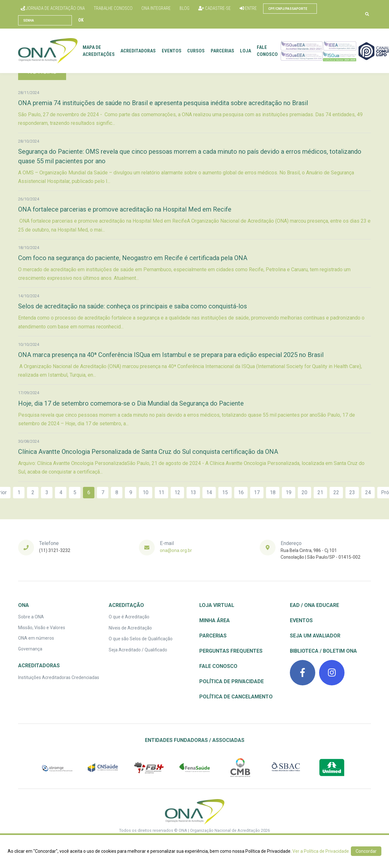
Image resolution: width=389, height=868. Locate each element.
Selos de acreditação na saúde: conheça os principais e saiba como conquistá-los (133, 306)
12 (177, 492)
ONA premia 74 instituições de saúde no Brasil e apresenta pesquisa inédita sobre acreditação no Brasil (163, 103)
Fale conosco (269, 51)
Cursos (198, 51)
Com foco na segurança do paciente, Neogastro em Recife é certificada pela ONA (133, 258)
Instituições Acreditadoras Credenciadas (59, 677)
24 (368, 492)
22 (336, 492)
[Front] (49, 51)
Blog (184, 8)
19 (289, 492)
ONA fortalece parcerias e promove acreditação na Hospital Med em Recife (125, 209)
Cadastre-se (215, 8)
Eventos (173, 51)
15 (225, 492)
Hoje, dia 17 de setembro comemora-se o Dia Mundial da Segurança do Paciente (131, 403)
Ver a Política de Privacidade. (321, 851)
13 (193, 492)
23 (352, 492)
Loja (247, 51)
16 (241, 492)
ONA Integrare (156, 8)
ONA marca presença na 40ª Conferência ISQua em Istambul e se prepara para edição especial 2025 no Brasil (171, 355)
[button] (367, 14)
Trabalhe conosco (113, 8)
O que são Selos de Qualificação (141, 639)
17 (257, 492)
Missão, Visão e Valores (42, 628)
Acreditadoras (140, 51)
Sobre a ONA (31, 617)
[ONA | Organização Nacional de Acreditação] (195, 812)
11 (161, 492)
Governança (30, 649)
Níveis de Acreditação (130, 628)
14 (209, 492)
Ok (81, 20)
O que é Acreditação (129, 617)
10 (146, 492)
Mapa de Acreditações (100, 51)
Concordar (366, 851)
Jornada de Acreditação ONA (53, 8)
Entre (248, 8)
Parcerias (224, 51)
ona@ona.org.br (176, 550)
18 (273, 492)
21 (320, 492)
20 (304, 492)
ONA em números (36, 638)
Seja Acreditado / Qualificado (138, 650)
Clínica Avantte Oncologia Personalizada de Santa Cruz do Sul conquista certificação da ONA (148, 452)
